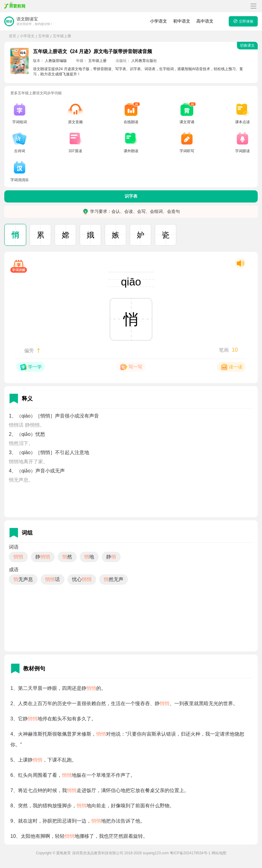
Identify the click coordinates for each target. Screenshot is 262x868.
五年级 (44, 36)
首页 (13, 36)
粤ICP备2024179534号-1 (190, 853)
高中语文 (205, 21)
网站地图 (219, 853)
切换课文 (247, 45)
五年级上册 (62, 36)
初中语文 (182, 21)
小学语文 (158, 21)
